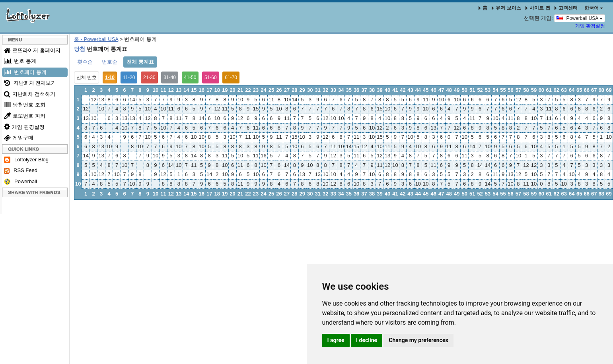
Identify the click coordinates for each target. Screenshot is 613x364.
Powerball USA (580, 18)
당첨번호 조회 (25, 105)
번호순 (110, 62)
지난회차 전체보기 (30, 83)
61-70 (231, 77)
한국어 (594, 8)
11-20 (129, 77)
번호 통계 (20, 61)
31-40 (170, 77)
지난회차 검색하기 (30, 94)
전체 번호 (87, 77)
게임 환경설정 (590, 26)
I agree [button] (336, 340)
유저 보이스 (506, 8)
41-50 (190, 77)
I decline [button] (367, 340)
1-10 (110, 77)
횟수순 (85, 62)
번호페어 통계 (25, 72)
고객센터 (566, 8)
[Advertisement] (265, 270)
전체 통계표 (140, 62)
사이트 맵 (538, 8)
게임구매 (19, 138)
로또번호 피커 (25, 116)
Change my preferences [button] (418, 340)
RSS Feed (21, 170)
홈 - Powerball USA (96, 39)
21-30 (149, 77)
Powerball (20, 182)
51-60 (211, 77)
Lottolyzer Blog (26, 160)
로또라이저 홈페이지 (32, 50)
